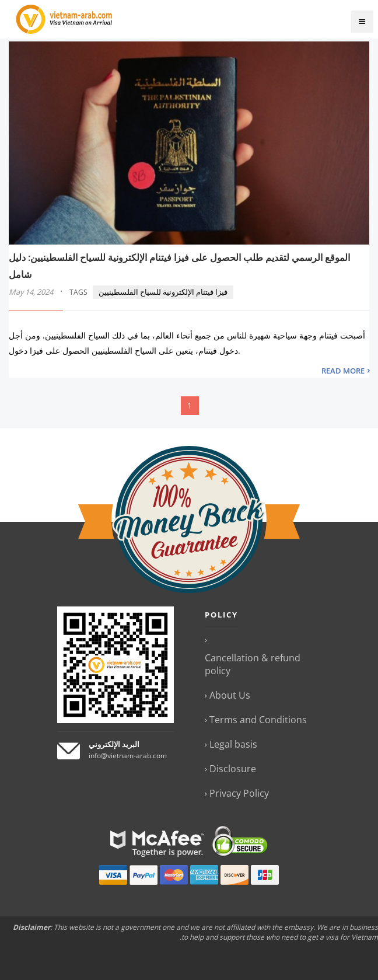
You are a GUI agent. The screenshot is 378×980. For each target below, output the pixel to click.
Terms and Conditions (258, 720)
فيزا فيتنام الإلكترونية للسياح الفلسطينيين (163, 292)
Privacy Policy (239, 793)
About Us (230, 695)
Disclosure (233, 769)
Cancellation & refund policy (253, 664)
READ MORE (343, 371)
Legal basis (233, 744)
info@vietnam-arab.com (128, 756)
